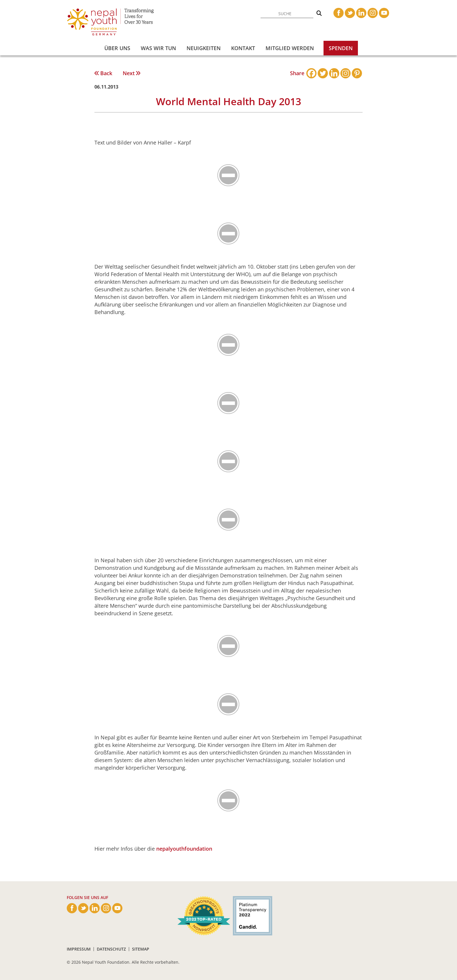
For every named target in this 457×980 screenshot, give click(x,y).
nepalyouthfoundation (184, 849)
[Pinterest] (357, 73)
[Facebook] (311, 73)
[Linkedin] (334, 73)
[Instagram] (346, 73)
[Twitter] (323, 73)
